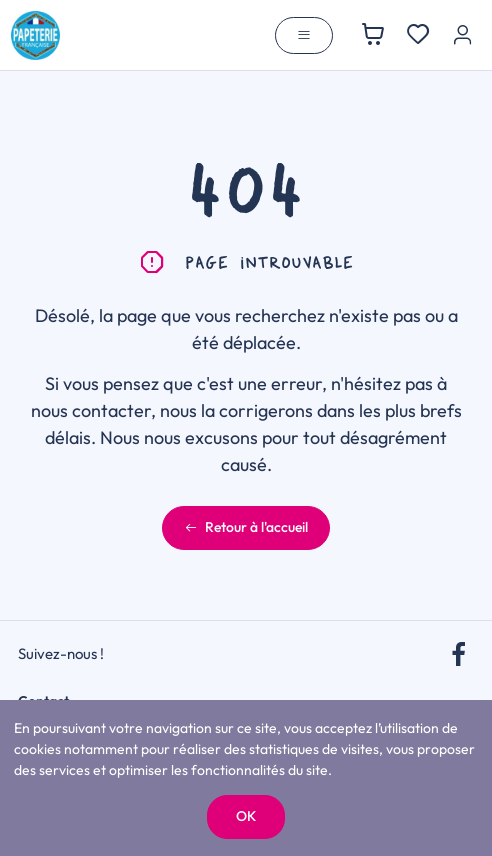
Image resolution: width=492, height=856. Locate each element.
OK (246, 816)
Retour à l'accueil (246, 527)
